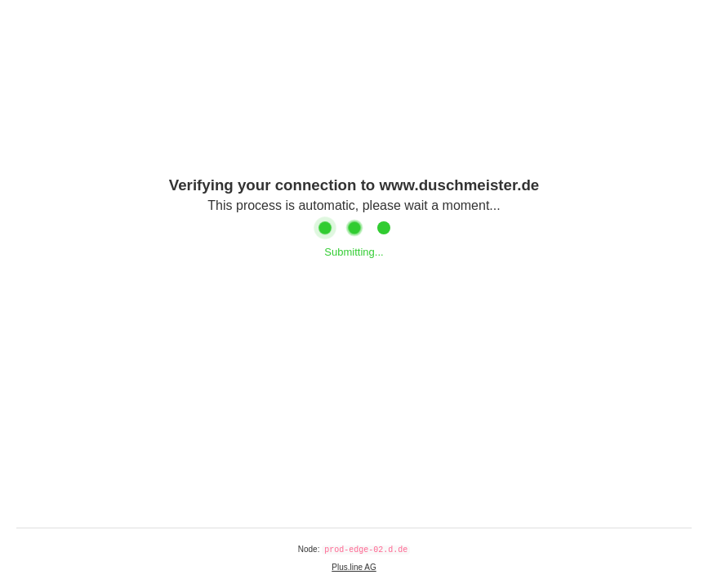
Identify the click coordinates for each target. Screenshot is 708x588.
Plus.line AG (354, 567)
